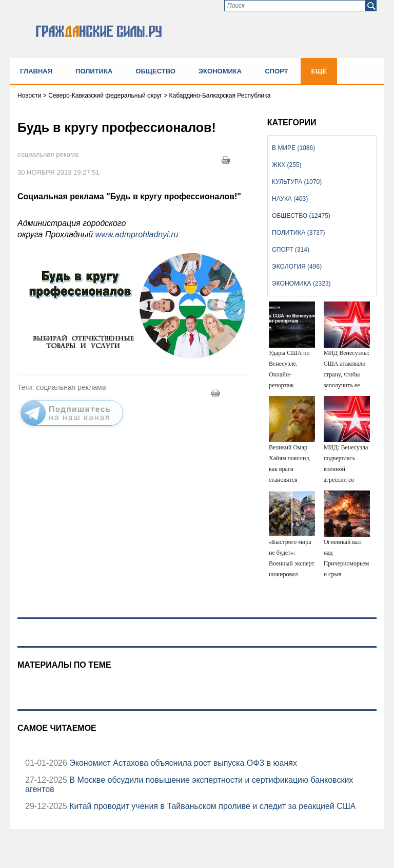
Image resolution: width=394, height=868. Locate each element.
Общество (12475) (301, 216)
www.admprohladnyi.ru (137, 234)
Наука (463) (290, 199)
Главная (36, 71)
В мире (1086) (293, 148)
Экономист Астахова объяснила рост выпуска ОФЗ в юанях (182, 763)
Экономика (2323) (301, 284)
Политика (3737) (298, 233)
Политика (94, 71)
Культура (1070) (297, 182)
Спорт (276, 71)
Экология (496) (297, 267)
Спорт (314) (291, 250)
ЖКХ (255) (287, 165)
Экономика (220, 71)
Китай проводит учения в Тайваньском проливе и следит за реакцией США (211, 806)
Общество (155, 71)
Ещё (319, 71)
